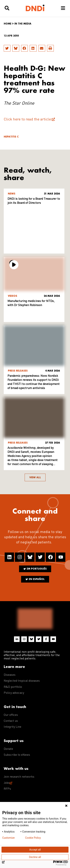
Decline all (35, 857)
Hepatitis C (11, 137)
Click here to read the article (27, 120)
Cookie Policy (33, 838)
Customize (8, 838)
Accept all (35, 850)
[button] (7, 48)
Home (8, 24)
